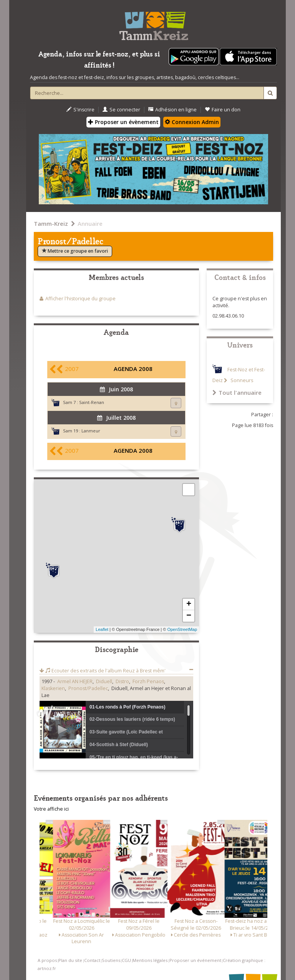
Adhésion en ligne (172, 110)
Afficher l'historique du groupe (80, 299)
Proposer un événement (195, 960)
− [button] (189, 616)
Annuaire (90, 223)
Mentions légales (150, 960)
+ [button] (189, 604)
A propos (47, 960)
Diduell (104, 681)
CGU (126, 960)
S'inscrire (80, 110)
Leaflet (102, 629)
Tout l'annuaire (237, 392)
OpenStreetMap (182, 629)
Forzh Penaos (148, 681)
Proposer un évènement (123, 122)
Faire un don (223, 110)
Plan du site (70, 960)
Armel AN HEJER (75, 681)
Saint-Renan (92, 402)
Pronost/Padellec (88, 688)
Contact (92, 960)
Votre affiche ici (51, 809)
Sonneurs (241, 380)
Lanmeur (91, 431)
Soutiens (111, 960)
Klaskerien (53, 688)
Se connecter (121, 110)
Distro (122, 681)
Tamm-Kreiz (51, 223)
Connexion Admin (192, 122)
